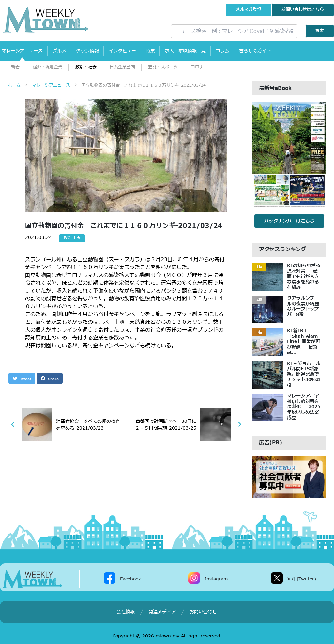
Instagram (216, 579)
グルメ (59, 51)
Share (50, 379)
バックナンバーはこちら (289, 221)
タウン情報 (87, 51)
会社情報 (126, 612)
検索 (320, 31)
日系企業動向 (122, 67)
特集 (150, 51)
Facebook (130, 579)
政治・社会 (86, 67)
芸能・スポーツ (163, 67)
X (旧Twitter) (302, 579)
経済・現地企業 (47, 67)
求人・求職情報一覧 (185, 51)
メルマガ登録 (249, 10)
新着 (15, 67)
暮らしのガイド (255, 51)
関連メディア (162, 612)
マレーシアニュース (22, 51)
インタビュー (122, 51)
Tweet (22, 379)
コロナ (197, 67)
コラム (222, 51)
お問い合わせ (303, 10)
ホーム (14, 85)
